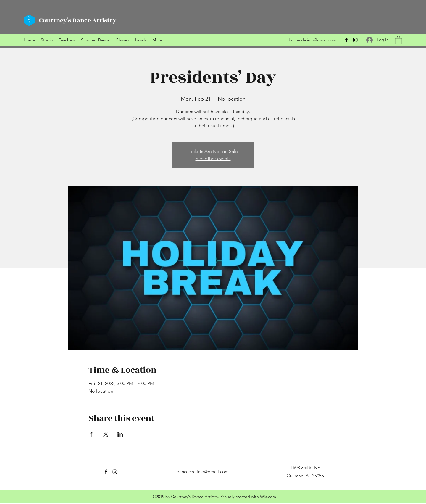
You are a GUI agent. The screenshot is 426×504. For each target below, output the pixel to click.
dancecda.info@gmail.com (312, 40)
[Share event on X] (106, 434)
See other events (213, 158)
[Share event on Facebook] (91, 434)
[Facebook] (346, 40)
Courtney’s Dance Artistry (78, 20)
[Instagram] (355, 40)
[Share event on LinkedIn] (120, 434)
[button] (398, 40)
